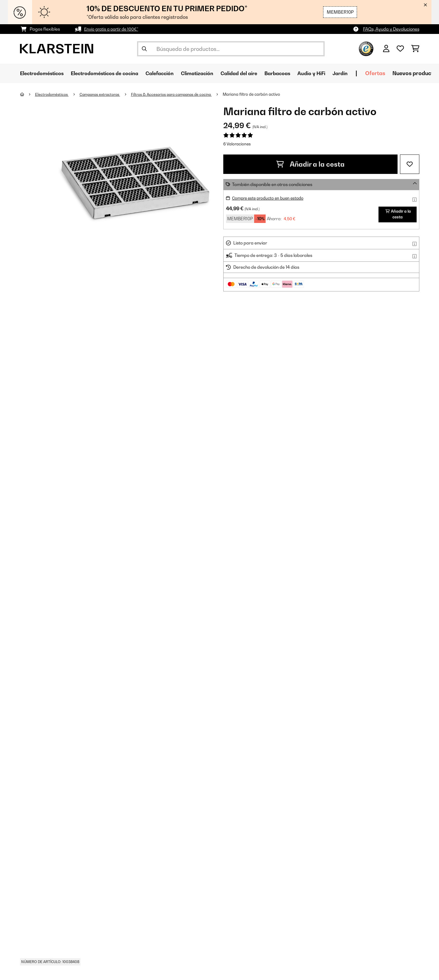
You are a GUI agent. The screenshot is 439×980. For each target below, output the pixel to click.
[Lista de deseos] (400, 49)
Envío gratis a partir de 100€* (113, 29)
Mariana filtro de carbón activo (264, 94)
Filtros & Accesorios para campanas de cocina (181, 94)
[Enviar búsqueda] (144, 49)
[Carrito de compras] (415, 49)
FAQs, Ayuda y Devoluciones (391, 29)
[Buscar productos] (231, 49)
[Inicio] (28, 94)
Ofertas (407, 73)
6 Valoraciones (237, 144)
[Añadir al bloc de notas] (410, 164)
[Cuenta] (386, 49)
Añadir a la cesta (310, 164)
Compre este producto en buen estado (270, 198)
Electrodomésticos (53, 94)
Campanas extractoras (104, 94)
